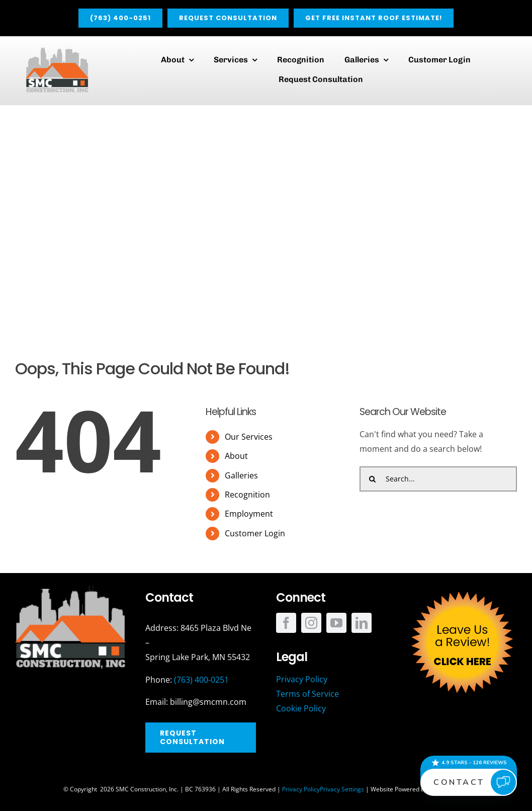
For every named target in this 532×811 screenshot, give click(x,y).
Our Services (249, 437)
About (236, 456)
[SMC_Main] (57, 50)
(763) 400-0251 (201, 680)
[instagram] (311, 623)
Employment (249, 514)
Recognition (247, 495)
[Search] (372, 479)
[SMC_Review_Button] (462, 590)
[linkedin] (362, 623)
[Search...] (438, 479)
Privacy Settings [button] (342, 789)
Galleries (241, 475)
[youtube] (336, 623)
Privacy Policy (301, 789)
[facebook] (286, 623)
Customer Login (255, 533)
